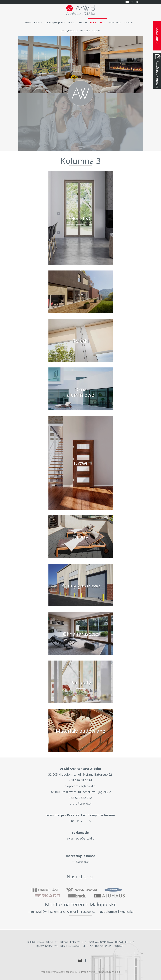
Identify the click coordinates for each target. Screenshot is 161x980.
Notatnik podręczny (157, 71)
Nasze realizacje (77, 22)
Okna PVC (52, 942)
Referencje (115, 22)
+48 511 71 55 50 (81, 821)
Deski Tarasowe (70, 946)
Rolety (129, 942)
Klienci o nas (36, 942)
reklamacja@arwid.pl (80, 838)
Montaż (88, 946)
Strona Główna (33, 22)
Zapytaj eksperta (55, 22)
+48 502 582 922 (80, 798)
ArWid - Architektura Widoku (105, 972)
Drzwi (119, 942)
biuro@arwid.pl (69, 30)
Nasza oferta (98, 22)
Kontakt (129, 22)
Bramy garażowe (47, 946)
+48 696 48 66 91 (81, 780)
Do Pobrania (103, 946)
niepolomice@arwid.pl (80, 786)
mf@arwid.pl (80, 862)
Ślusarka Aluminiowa (99, 942)
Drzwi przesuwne (72, 942)
